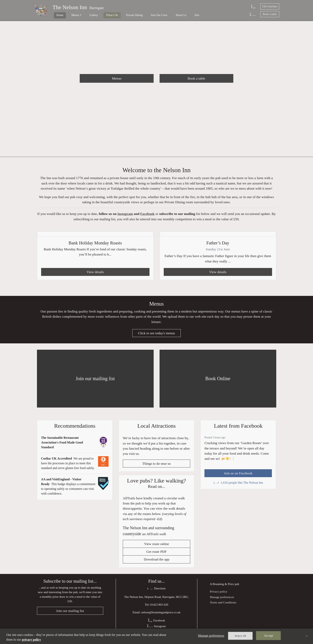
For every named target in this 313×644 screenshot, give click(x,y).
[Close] (307, 636)
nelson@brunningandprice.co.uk (161, 617)
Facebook (147, 216)
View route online (157, 548)
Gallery (85, 15)
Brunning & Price (223, 588)
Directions (156, 593)
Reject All (240, 636)
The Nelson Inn (70, 7)
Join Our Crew (141, 15)
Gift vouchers (270, 6)
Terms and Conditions (223, 606)
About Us (160, 15)
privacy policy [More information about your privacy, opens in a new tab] (31, 640)
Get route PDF (156, 556)
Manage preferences (222, 601)
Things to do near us (157, 467)
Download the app (156, 563)
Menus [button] (69, 15)
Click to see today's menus (156, 336)
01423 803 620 (159, 609)
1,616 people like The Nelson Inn (238, 486)
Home (57, 15)
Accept (269, 636)
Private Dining (119, 15)
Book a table (270, 14)
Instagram (125, 216)
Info (173, 15)
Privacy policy (218, 595)
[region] (156, 636)
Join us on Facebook (238, 476)
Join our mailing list (70, 615)
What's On (100, 15)
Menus (117, 78)
